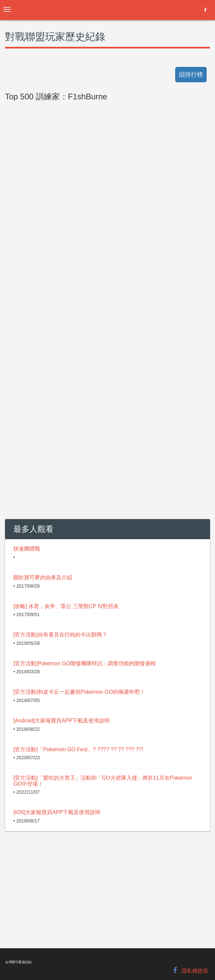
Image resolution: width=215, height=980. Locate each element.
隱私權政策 (195, 971)
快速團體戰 (27, 549)
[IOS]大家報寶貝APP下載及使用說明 (57, 812)
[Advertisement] (107, 255)
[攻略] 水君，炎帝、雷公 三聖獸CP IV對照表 (66, 606)
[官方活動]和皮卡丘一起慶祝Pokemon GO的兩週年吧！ (79, 692)
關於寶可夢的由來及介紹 (43, 577)
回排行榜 (191, 75)
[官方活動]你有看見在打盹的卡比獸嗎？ (60, 635)
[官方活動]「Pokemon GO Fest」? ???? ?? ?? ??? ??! (78, 749)
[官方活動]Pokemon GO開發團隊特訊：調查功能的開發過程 (85, 663)
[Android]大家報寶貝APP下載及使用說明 (62, 721)
